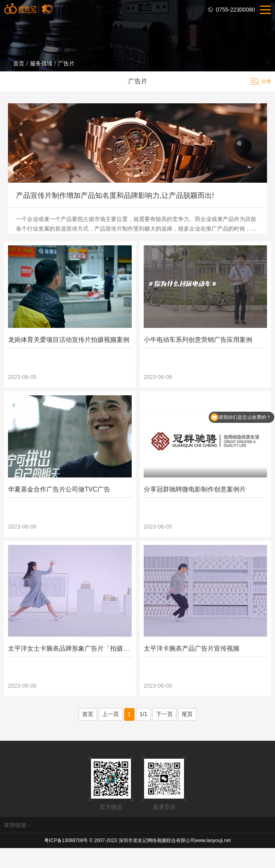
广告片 (66, 63)
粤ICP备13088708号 (66, 840)
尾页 (187, 714)
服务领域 (41, 63)
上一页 (111, 714)
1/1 (143, 714)
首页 (19, 63)
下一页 (164, 714)
